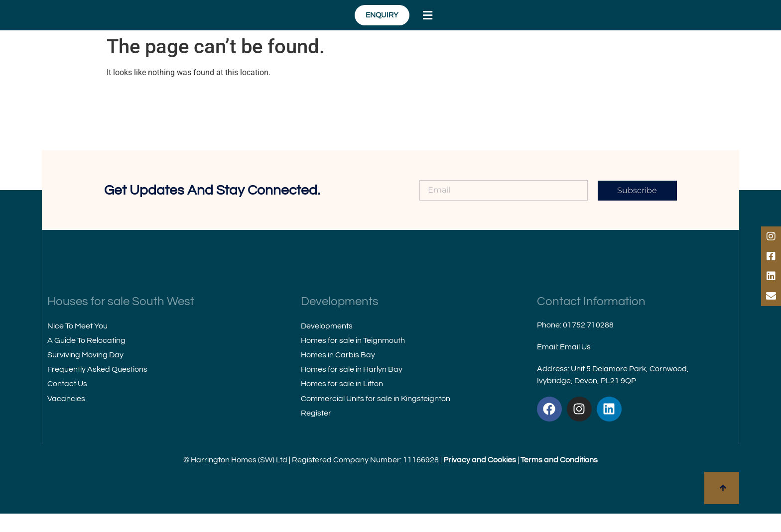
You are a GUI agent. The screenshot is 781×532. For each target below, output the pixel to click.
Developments (327, 344)
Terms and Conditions (559, 478)
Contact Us (67, 402)
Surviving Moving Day (85, 373)
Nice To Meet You (77, 344)
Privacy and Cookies (480, 478)
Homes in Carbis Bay (338, 373)
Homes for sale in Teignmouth (353, 358)
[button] (638, 25)
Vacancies (66, 417)
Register (316, 431)
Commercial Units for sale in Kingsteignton (376, 417)
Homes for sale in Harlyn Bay (352, 388)
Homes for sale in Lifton (342, 402)
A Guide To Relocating (86, 358)
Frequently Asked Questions (97, 388)
